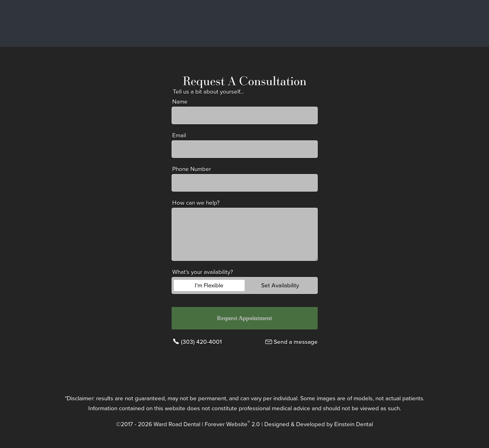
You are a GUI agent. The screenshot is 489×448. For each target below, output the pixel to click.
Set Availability (280, 285)
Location (362, 23)
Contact (397, 23)
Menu (434, 23)
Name (180, 102)
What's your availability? (203, 272)
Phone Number (192, 169)
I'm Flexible (209, 285)
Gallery (276, 23)
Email (179, 135)
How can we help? (196, 203)
